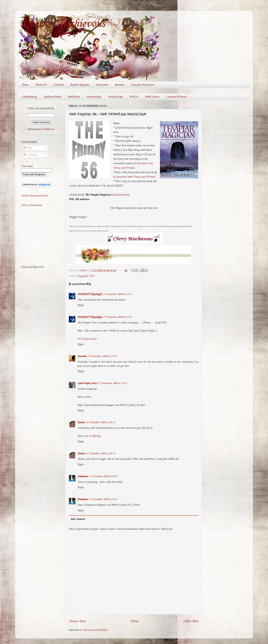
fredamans (83, 476)
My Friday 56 (85, 339)
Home (25, 85)
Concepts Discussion (142, 85)
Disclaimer (102, 85)
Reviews (119, 85)
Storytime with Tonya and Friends (135, 177)
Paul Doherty (122, 195)
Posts (28, 148)
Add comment (77, 519)
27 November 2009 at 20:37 (103, 476)
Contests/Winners (176, 97)
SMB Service (152, 97)
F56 (92, 276)
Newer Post (77, 621)
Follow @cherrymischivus (35, 196)
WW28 (134, 97)
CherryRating (29, 97)
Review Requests (80, 85)
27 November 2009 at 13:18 (117, 317)
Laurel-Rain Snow (87, 383)
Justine (81, 422)
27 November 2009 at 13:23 (102, 356)
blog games (83, 276)
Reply (81, 305)
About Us (41, 85)
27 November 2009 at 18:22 (100, 422)
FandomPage (94, 97)
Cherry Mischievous (64, 24)
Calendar (58, 85)
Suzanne (82, 356)
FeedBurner (48, 129)
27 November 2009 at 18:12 (112, 383)
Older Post (191, 621)
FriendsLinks (115, 97)
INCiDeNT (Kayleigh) (90, 294)
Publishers (74, 97)
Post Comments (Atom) (95, 630)
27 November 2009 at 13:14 (117, 294)
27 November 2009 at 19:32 (100, 454)
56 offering (95, 436)
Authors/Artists (52, 97)
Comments (30, 155)
